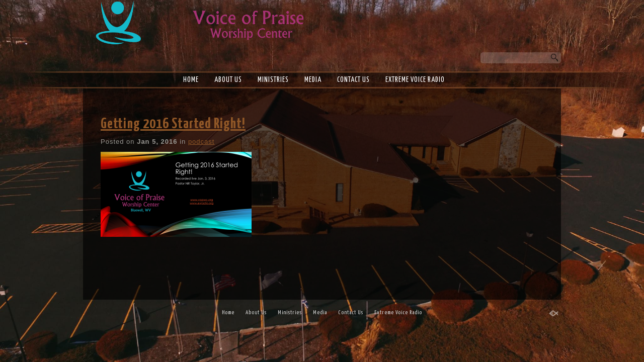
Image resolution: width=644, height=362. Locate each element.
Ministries (273, 80)
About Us (228, 80)
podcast (202, 142)
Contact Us (353, 80)
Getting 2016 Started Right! (173, 124)
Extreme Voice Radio (415, 80)
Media (313, 80)
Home (191, 80)
